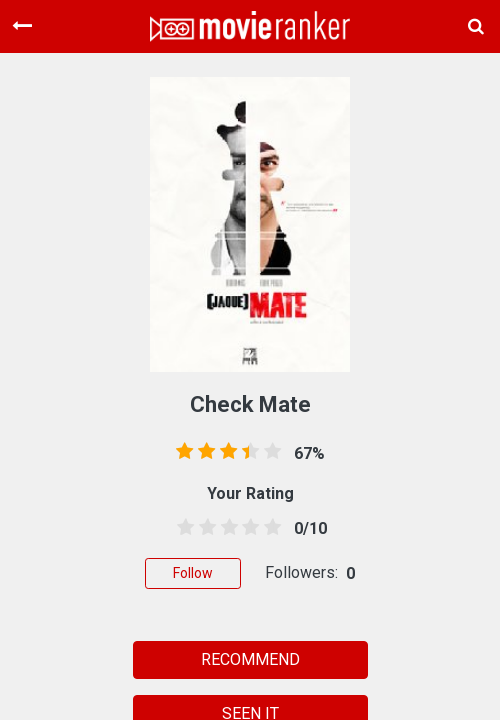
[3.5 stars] (247, 528)
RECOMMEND (250, 659)
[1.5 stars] (204, 528)
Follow (193, 573)
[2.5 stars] (226, 528)
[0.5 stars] (182, 528)
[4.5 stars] (269, 528)
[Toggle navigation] (22, 26)
